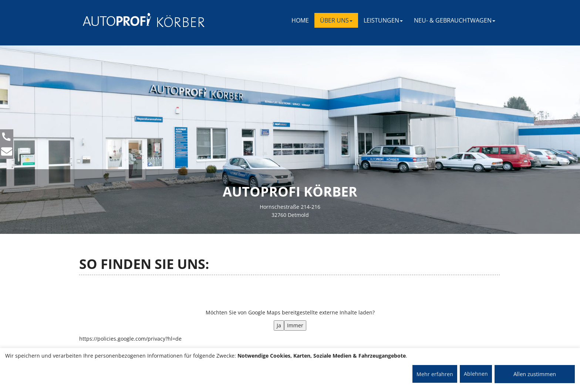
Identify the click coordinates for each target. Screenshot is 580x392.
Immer (295, 325)
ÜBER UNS (336, 20)
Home (300, 20)
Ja (279, 325)
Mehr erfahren (435, 374)
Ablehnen (476, 374)
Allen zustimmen (535, 374)
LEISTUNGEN (383, 20)
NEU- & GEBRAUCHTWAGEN (455, 20)
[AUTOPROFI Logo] (112, 19)
